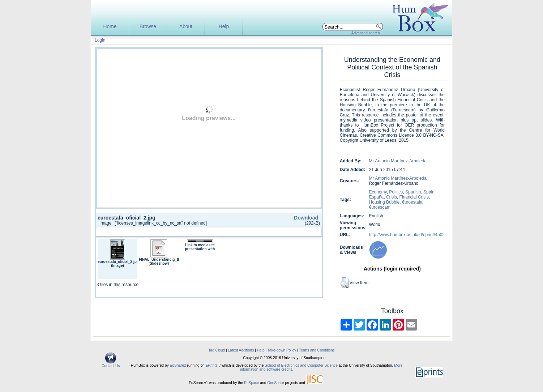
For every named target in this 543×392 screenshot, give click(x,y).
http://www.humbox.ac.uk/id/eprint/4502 (407, 235)
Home (110, 27)
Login (100, 40)
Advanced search (366, 33)
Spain (429, 192)
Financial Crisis (414, 197)
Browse (148, 27)
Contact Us (111, 364)
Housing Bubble (384, 202)
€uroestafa (412, 202)
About (186, 27)
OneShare (275, 383)
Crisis (392, 197)
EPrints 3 (213, 365)
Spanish (413, 192)
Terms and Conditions (317, 350)
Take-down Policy (282, 350)
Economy (378, 192)
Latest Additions (241, 350)
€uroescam (380, 207)
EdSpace (251, 383)
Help (224, 27)
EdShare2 (178, 365)
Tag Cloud (217, 350)
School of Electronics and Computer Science (301, 365)
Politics (396, 192)
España (377, 197)
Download (306, 218)
